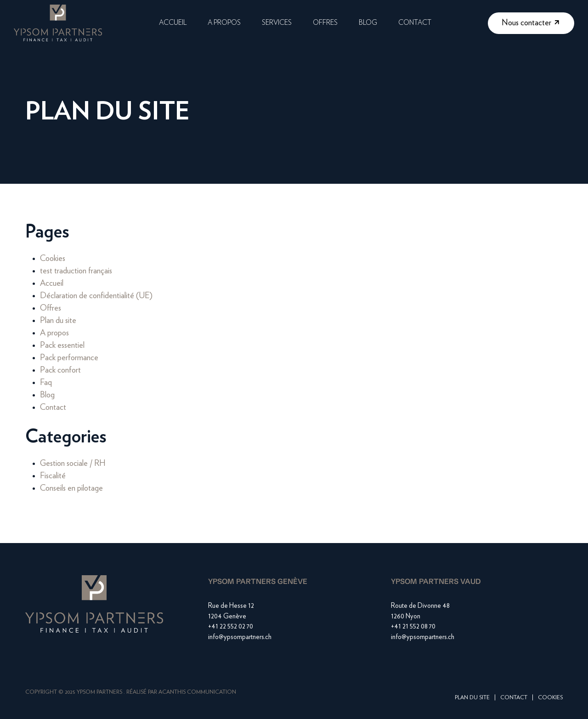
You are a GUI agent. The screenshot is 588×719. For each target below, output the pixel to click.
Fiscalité (53, 476)
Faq (46, 383)
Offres (325, 23)
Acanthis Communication (197, 692)
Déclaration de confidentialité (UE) (96, 296)
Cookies (53, 259)
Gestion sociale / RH (73, 464)
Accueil (173, 23)
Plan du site (58, 321)
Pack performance (69, 358)
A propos (224, 23)
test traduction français (76, 271)
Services (277, 23)
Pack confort (60, 370)
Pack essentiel (62, 345)
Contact (415, 23)
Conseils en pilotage (71, 488)
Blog (368, 23)
